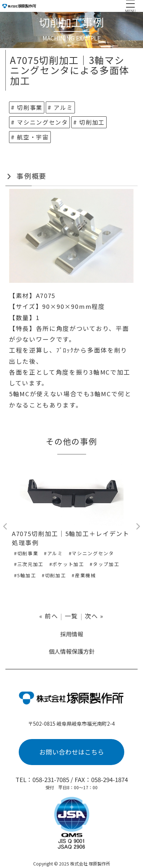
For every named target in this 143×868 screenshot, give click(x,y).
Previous (5, 527)
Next (138, 527)
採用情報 (72, 634)
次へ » (94, 616)
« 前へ (49, 616)
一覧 (71, 616)
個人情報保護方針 (72, 651)
